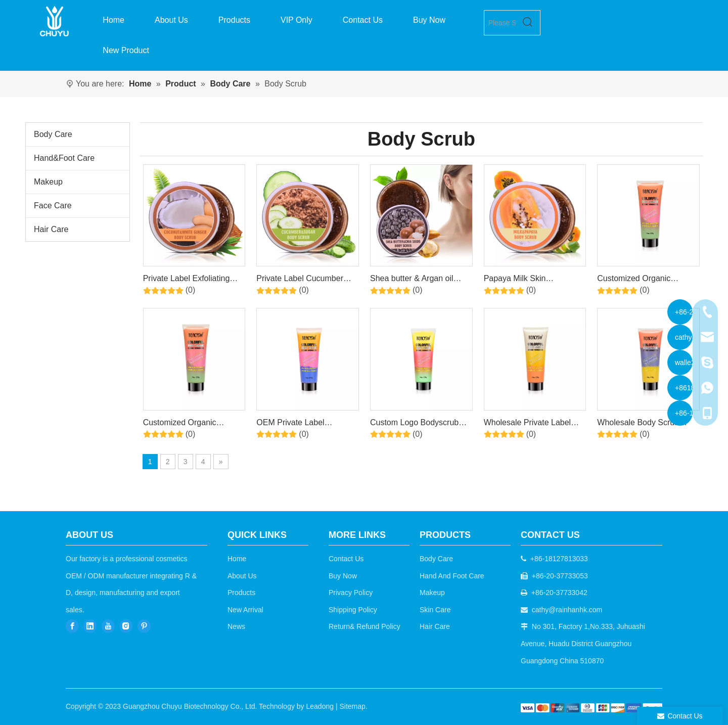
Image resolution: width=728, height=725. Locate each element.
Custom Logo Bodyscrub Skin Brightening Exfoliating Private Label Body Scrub (419, 424)
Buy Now (343, 576)
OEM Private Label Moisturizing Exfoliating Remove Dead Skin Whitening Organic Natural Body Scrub (304, 424)
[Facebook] (72, 626)
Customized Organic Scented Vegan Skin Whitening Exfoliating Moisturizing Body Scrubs (643, 280)
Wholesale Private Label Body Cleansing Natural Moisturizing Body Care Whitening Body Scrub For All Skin (531, 424)
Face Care (53, 206)
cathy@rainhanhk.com (567, 610)
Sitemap (352, 706)
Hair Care (51, 229)
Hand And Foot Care (452, 576)
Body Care (53, 134)
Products (241, 593)
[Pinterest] (144, 626)
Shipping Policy (353, 610)
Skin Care (435, 610)
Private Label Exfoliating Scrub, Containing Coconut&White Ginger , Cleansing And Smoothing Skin (190, 280)
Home (237, 559)
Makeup (48, 182)
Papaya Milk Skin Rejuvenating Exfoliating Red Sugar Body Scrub (527, 280)
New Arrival (245, 610)
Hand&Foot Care (64, 158)
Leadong (320, 706)
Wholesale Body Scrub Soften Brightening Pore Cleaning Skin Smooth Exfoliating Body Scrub (640, 424)
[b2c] (591, 708)
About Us (242, 576)
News (236, 626)
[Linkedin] (90, 626)
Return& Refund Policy (365, 626)
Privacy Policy (351, 593)
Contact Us (346, 559)
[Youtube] (108, 626)
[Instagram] (126, 626)
